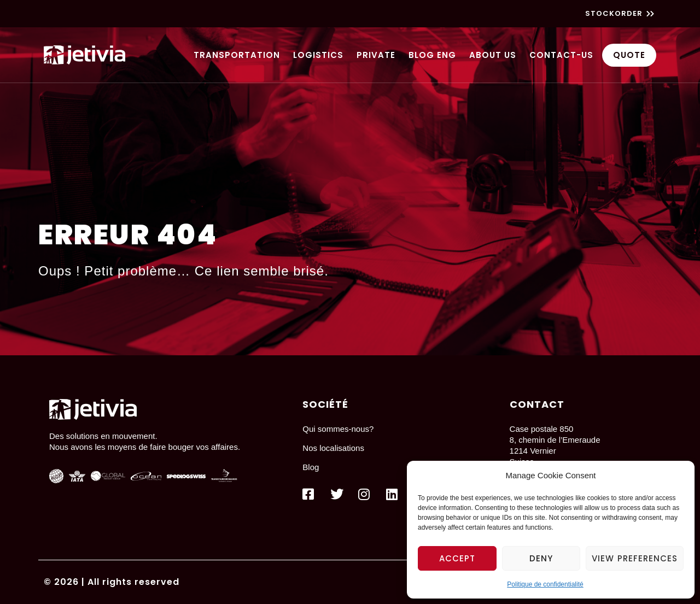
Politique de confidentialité (545, 584)
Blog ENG (432, 55)
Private (376, 55)
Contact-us (561, 55)
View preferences (635, 558)
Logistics (318, 55)
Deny (541, 558)
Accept (457, 558)
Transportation (237, 55)
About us (493, 55)
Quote (629, 55)
